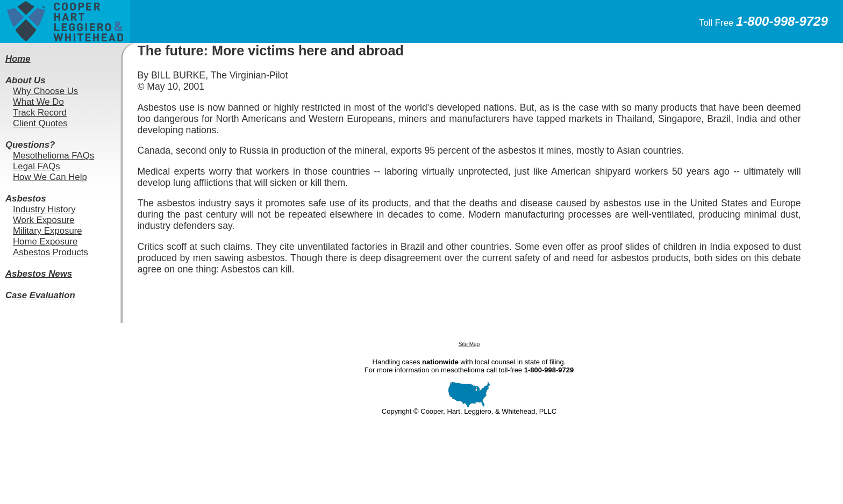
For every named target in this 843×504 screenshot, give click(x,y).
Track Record (40, 113)
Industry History (44, 209)
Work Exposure (44, 220)
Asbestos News (39, 274)
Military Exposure (48, 231)
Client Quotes (40, 123)
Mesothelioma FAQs (53, 156)
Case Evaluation (40, 295)
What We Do (38, 102)
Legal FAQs (37, 166)
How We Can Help (50, 177)
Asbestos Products (51, 252)
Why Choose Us (45, 91)
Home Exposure (45, 242)
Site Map (469, 344)
